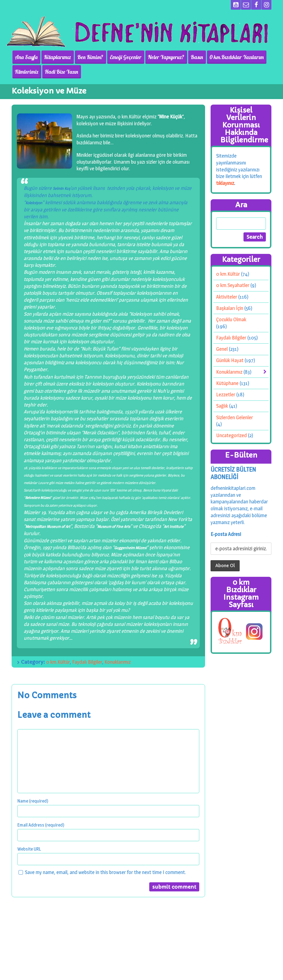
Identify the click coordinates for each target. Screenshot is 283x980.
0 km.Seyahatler (233, 285)
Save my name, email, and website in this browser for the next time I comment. (105, 872)
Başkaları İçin (230, 308)
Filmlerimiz (26, 72)
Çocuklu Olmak (231, 319)
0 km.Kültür (58, 662)
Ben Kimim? (88, 57)
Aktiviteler (227, 297)
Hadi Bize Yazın (60, 72)
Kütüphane (227, 383)
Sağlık (222, 406)
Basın (192, 57)
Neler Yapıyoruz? (162, 57)
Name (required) (33, 801)
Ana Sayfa (26, 57)
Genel (222, 349)
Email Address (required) (41, 825)
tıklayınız (225, 183)
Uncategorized (231, 435)
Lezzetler (226, 395)
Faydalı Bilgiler (87, 662)
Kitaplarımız (56, 57)
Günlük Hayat (230, 360)
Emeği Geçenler (123, 57)
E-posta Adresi (226, 534)
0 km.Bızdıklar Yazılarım (231, 57)
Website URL (29, 849)
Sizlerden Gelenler (234, 417)
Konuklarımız (118, 662)
